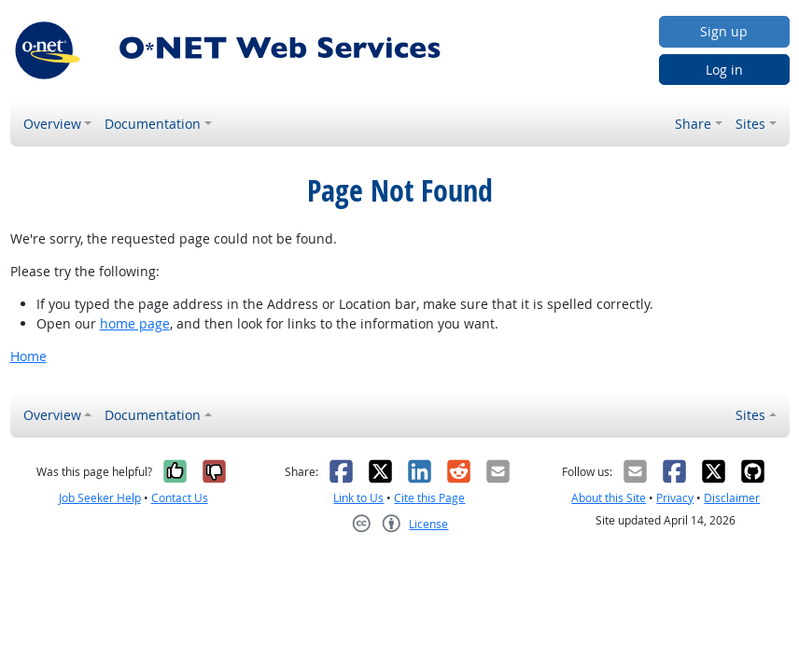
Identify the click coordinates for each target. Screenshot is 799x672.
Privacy (675, 498)
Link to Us (358, 498)
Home (28, 356)
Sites (750, 124)
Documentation (153, 124)
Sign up (724, 31)
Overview (52, 124)
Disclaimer (732, 498)
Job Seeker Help (100, 498)
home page (135, 323)
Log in (724, 70)
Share (693, 124)
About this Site (609, 498)
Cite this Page (429, 498)
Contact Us (180, 498)
